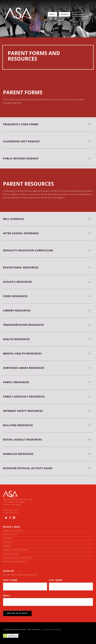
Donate (65, 14)
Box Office (79, 14)
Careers (7, 546)
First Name (16, 580)
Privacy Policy (10, 535)
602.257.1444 (12, 510)
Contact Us (9, 542)
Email (12, 596)
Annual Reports (11, 554)
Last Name (61, 580)
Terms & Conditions (13, 531)
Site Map (7, 538)
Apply (52, 14)
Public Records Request (15, 562)
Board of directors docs (16, 550)
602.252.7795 (11, 512)
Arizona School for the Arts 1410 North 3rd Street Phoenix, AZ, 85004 (18, 502)
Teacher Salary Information (17, 558)
